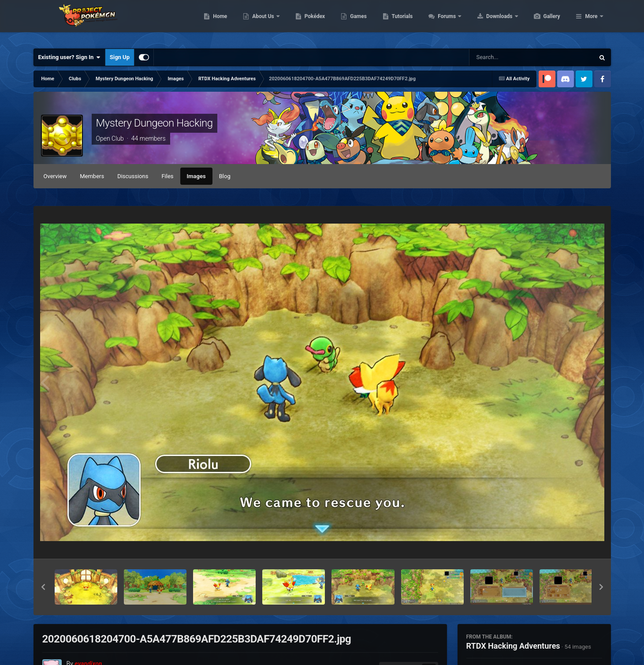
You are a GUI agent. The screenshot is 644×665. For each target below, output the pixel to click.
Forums (489, 22)
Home (262, 22)
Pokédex (357, 22)
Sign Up (120, 57)
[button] (43, 587)
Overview (55, 176)
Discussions (133, 176)
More (591, 22)
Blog (225, 176)
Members (92, 176)
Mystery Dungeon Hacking (154, 123)
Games (400, 22)
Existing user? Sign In (69, 57)
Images (196, 176)
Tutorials (444, 22)
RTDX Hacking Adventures (513, 646)
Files (167, 176)
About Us (305, 22)
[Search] (510, 57)
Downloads (542, 22)
